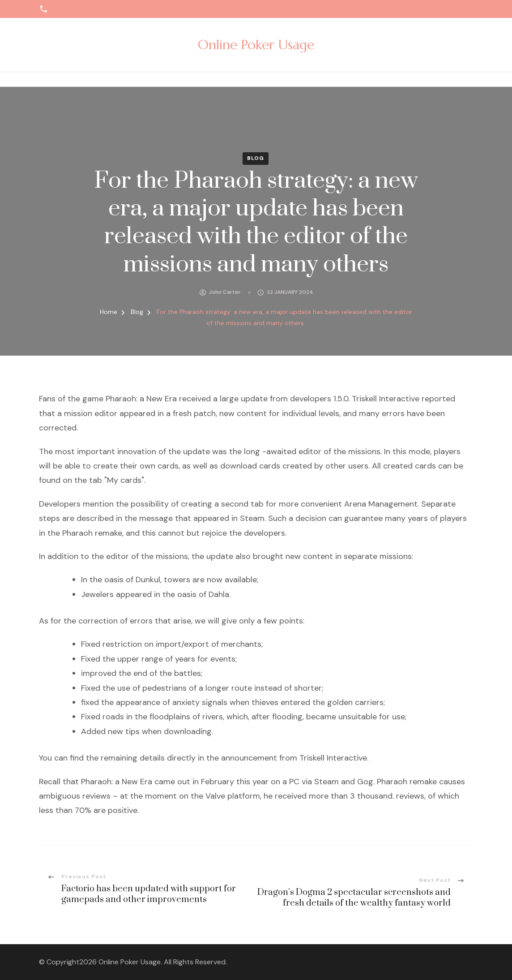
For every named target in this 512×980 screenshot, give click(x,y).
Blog (256, 158)
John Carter (225, 292)
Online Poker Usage (256, 45)
